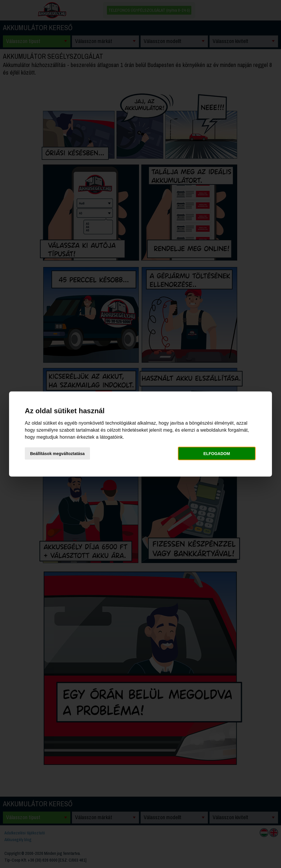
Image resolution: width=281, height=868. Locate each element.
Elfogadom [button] (217, 453)
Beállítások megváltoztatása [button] (57, 453)
